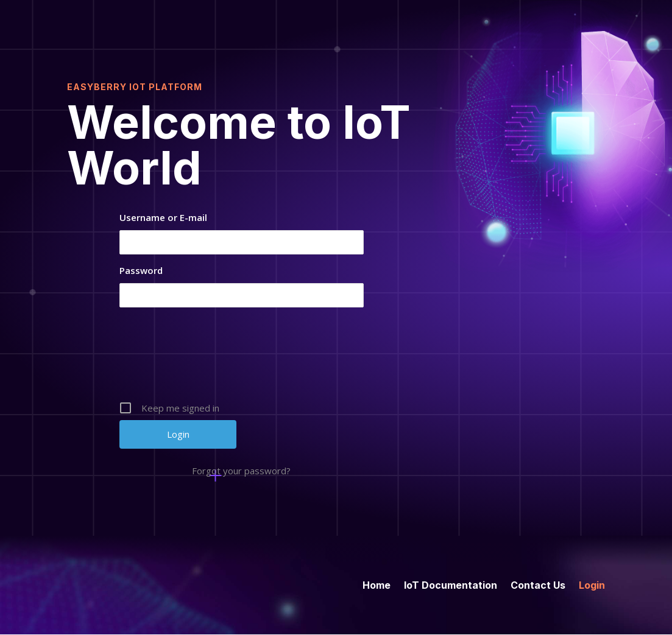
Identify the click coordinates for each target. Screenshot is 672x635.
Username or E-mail (163, 217)
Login (592, 584)
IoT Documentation (451, 584)
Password (141, 270)
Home (377, 584)
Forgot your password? (241, 471)
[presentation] (242, 359)
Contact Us (538, 584)
